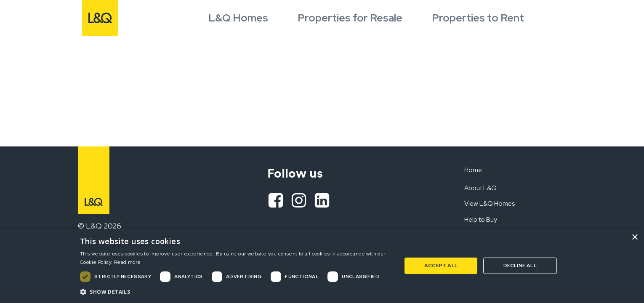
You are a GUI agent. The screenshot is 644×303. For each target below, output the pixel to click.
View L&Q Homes (490, 204)
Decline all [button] (520, 266)
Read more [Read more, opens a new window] (128, 262)
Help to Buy (481, 220)
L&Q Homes (238, 18)
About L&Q (480, 188)
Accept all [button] (441, 266)
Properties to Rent (478, 18)
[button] (236, 292)
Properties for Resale (350, 18)
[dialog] (322, 266)
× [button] (635, 238)
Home (473, 170)
